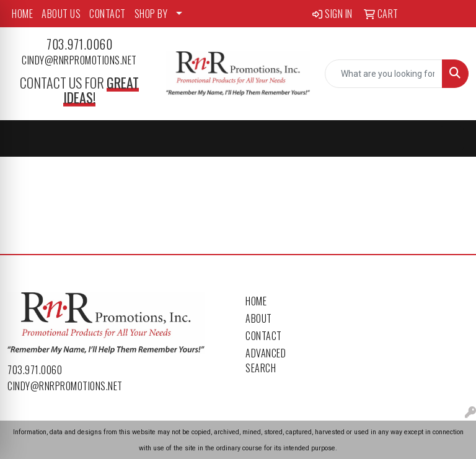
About (259, 318)
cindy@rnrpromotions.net (79, 60)
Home (256, 301)
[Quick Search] (384, 74)
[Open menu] (451, 139)
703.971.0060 (79, 44)
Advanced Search (266, 361)
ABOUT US (61, 14)
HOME (22, 14)
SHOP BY (151, 14)
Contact (264, 336)
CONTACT (108, 14)
